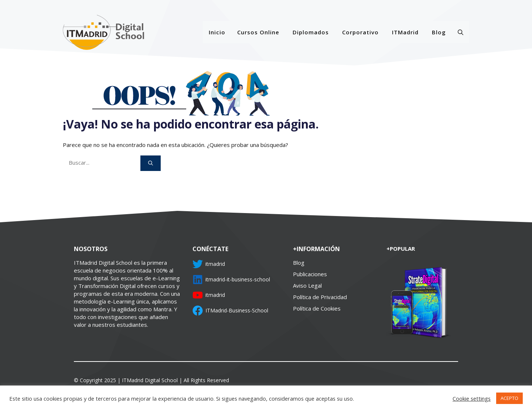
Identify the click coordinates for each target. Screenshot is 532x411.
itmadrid (215, 264)
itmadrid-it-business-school (238, 279)
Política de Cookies (317, 308)
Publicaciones (310, 274)
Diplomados (311, 32)
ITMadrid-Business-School (237, 310)
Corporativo (360, 32)
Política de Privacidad (320, 297)
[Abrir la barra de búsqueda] (461, 32)
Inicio (217, 32)
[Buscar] (151, 163)
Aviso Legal (307, 285)
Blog (439, 32)
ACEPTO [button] (509, 398)
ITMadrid (405, 32)
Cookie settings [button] (472, 398)
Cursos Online (258, 32)
